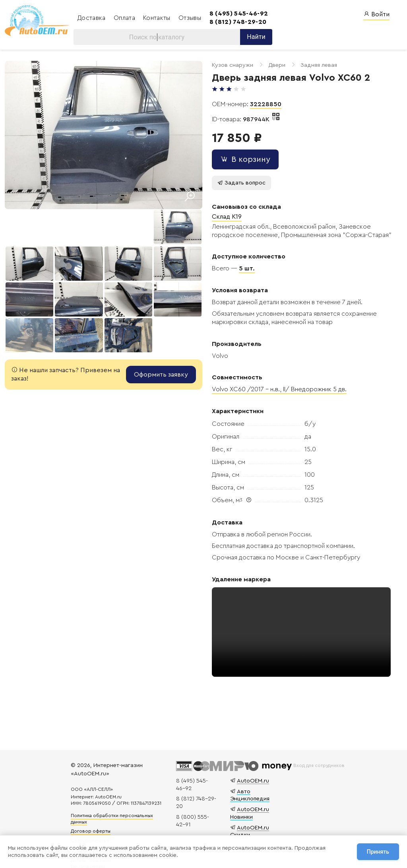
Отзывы (187, 18)
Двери (273, 65)
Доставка (90, 18)
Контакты (155, 18)
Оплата (123, 18)
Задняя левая (315, 65)
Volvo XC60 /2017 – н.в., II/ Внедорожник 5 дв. (276, 390)
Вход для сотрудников (319, 765)
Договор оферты (92, 831)
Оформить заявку (157, 372)
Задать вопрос (238, 183)
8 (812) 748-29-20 (235, 22)
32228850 (262, 105)
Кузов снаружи (229, 65)
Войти (376, 14)
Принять (378, 852)
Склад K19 (223, 217)
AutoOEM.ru (252, 781)
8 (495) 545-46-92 (236, 14)
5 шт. (243, 269)
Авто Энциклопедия (249, 795)
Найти (254, 37)
